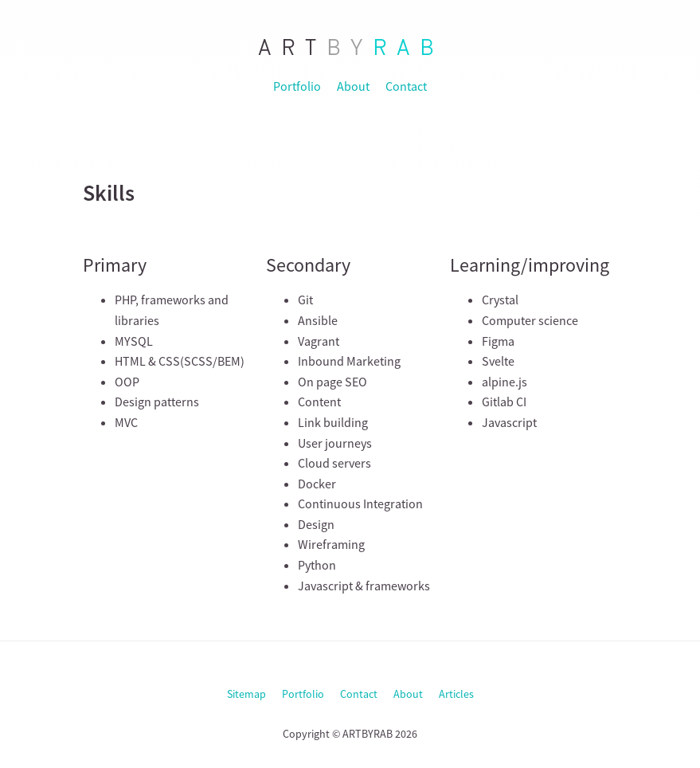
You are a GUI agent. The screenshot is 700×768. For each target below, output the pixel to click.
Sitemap (246, 694)
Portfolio (297, 86)
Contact (406, 86)
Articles (456, 694)
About (353, 86)
